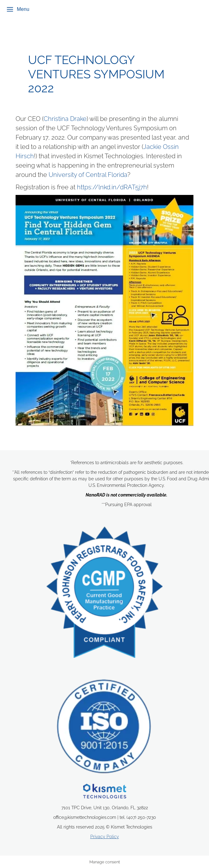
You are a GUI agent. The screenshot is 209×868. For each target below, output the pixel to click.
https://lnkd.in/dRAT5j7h (112, 187)
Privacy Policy (105, 837)
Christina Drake (65, 119)
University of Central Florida (88, 175)
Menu (18, 9)
